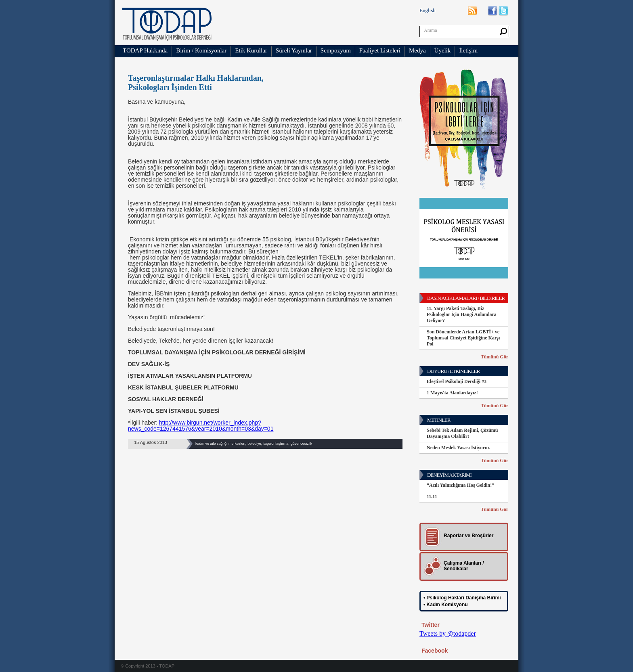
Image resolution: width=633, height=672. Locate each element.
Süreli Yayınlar (294, 50)
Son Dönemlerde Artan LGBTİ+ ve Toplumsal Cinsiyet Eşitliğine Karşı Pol (463, 338)
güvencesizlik (302, 444)
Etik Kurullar (251, 50)
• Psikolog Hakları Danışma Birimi (462, 598)
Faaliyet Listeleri (380, 50)
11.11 (432, 496)
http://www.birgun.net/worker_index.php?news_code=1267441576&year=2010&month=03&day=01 (201, 426)
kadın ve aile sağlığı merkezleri (220, 444)
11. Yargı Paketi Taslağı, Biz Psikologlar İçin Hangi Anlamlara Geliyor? (462, 314)
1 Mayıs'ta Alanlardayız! (452, 393)
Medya (417, 50)
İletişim (468, 50)
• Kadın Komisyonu (446, 605)
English (428, 10)
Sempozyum (336, 50)
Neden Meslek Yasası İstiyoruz (458, 448)
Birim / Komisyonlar (201, 50)
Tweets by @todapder (448, 633)
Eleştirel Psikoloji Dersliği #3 (457, 381)
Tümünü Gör (495, 357)
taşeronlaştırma (276, 444)
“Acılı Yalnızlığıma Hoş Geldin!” (460, 485)
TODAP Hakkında (145, 50)
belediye (254, 444)
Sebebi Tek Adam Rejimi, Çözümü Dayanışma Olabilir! (462, 433)
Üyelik (443, 50)
